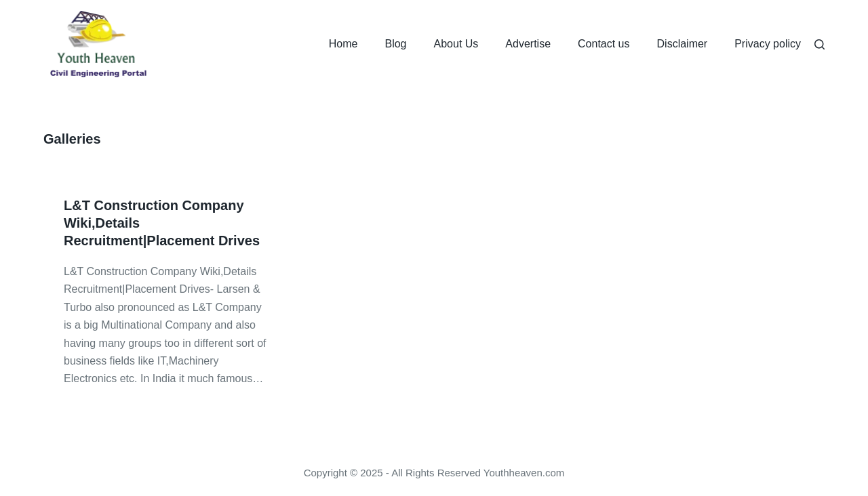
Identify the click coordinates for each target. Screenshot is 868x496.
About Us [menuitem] (456, 44)
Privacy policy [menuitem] (768, 44)
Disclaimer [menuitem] (683, 44)
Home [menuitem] (343, 44)
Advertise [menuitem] (528, 44)
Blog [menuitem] (395, 44)
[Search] (820, 44)
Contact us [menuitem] (604, 44)
